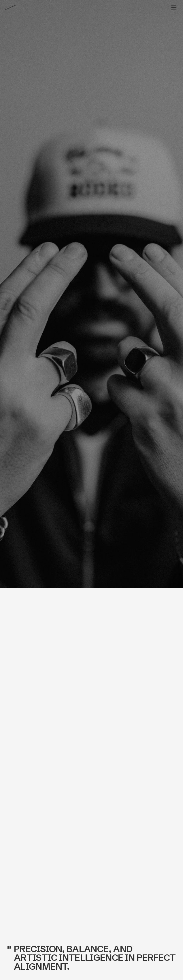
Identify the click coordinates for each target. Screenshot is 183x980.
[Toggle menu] (174, 7)
